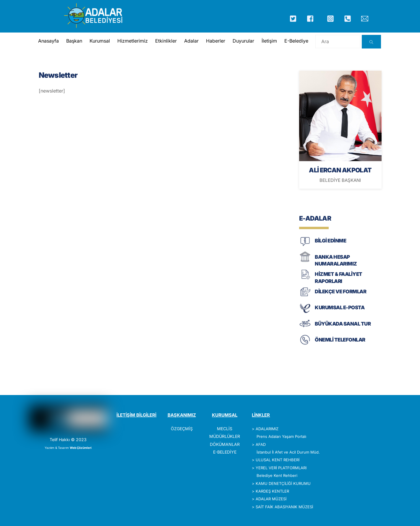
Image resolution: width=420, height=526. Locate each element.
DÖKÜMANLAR (225, 444)
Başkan (74, 41)
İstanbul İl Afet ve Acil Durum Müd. (288, 452)
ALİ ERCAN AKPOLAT (340, 170)
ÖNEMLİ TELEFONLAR (340, 340)
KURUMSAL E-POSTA (340, 307)
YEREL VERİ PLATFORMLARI (281, 468)
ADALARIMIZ (267, 429)
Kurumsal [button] (100, 41)
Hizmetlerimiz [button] (133, 41)
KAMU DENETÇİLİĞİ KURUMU (283, 483)
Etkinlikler (166, 41)
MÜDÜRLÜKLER (225, 436)
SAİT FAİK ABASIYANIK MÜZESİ (284, 507)
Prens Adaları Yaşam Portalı (281, 436)
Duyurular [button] (243, 41)
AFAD (261, 444)
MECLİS (225, 429)
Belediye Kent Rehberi (277, 475)
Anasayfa (48, 41)
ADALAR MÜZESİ (271, 499)
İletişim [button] (269, 41)
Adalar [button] (191, 41)
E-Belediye (296, 41)
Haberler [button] (216, 41)
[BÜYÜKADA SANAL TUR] (305, 328)
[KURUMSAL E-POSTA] (305, 312)
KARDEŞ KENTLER (272, 491)
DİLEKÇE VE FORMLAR (340, 292)
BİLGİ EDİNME (330, 241)
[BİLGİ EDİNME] (305, 246)
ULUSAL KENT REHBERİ (278, 460)
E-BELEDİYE (225, 452)
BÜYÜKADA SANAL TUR (343, 324)
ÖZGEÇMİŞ (182, 429)
